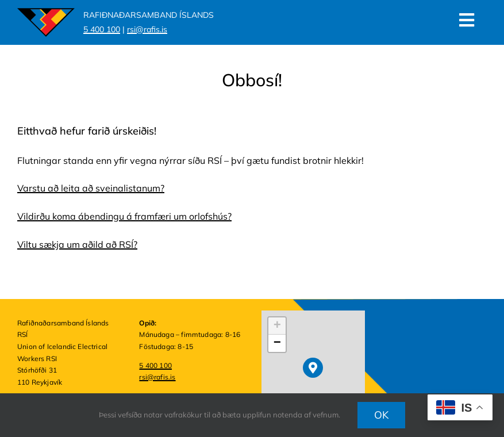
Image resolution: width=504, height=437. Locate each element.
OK (382, 415)
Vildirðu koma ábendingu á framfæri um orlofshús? (124, 216)
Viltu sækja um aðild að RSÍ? (77, 244)
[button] (313, 368)
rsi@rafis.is (157, 377)
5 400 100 (155, 365)
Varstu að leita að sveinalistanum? (91, 188)
